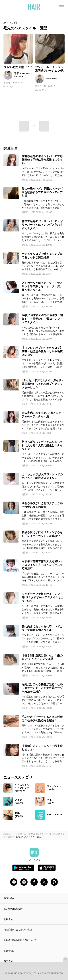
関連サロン (10, 951)
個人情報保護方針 (13, 909)
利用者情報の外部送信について (20, 940)
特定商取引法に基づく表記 (18, 930)
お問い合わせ (11, 898)
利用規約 (8, 919)
